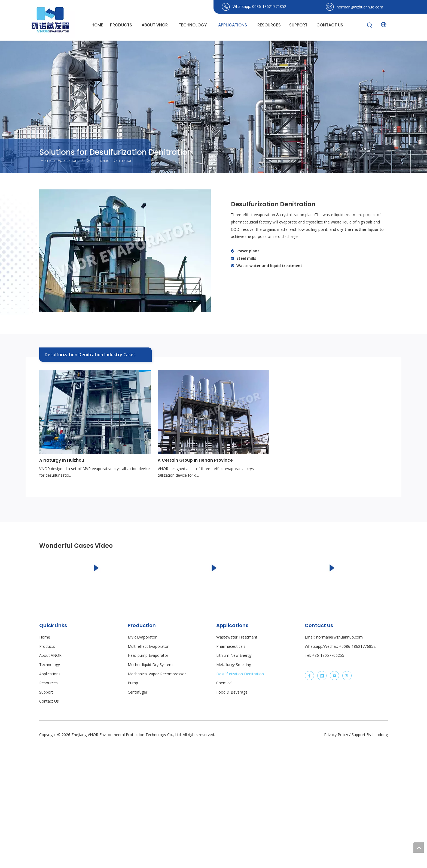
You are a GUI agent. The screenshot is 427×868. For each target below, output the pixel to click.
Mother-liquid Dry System (150, 786)
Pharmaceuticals (231, 768)
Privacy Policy (336, 856)
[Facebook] (309, 797)
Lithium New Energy (234, 777)
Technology (50, 786)
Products (47, 768)
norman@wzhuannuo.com (360, 7)
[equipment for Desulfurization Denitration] (125, 251)
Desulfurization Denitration (240, 796)
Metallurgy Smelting (234, 786)
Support (46, 814)
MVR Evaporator (142, 759)
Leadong (380, 856)
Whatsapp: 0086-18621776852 (259, 6)
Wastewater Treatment (237, 759)
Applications (50, 796)
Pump (133, 805)
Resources (48, 805)
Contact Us (49, 823)
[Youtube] (334, 797)
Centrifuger (138, 814)
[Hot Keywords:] (370, 25)
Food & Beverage (232, 814)
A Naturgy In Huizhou (62, 460)
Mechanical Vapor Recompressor (157, 796)
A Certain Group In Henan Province (195, 460)
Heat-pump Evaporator (148, 777)
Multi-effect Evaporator (148, 768)
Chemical (224, 805)
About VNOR (50, 777)
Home (45, 759)
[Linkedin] (322, 797)
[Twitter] (347, 797)
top (419, 848)
